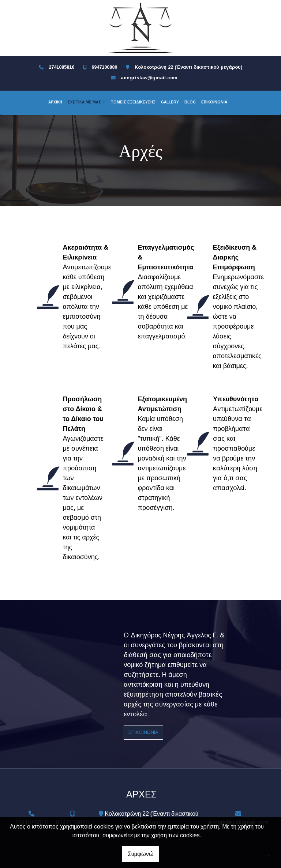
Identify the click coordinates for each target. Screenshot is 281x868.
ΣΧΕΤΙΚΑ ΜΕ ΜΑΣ (85, 102)
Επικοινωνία (143, 732)
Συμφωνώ (141, 854)
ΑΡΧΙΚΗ (55, 102)
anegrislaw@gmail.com (149, 78)
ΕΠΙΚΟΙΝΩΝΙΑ (214, 102)
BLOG (190, 102)
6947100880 (104, 67)
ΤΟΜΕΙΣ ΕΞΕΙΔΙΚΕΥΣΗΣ (133, 102)
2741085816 (61, 67)
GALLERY (170, 102)
